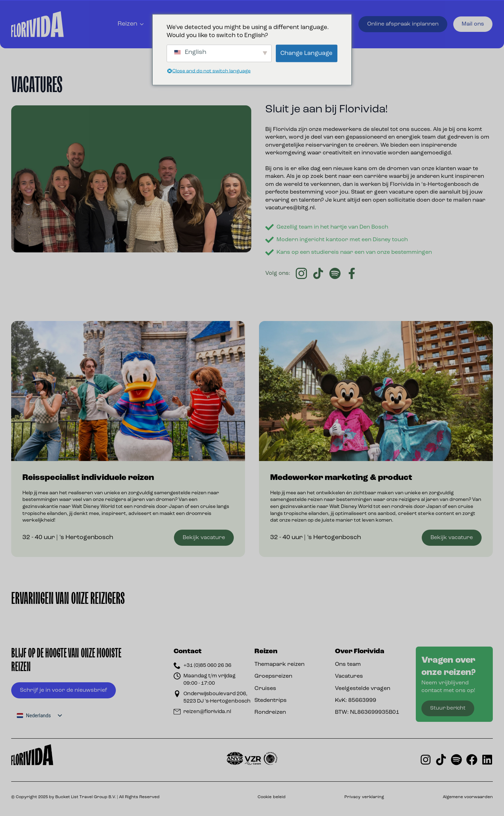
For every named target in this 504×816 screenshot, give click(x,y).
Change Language (306, 53)
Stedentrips (271, 700)
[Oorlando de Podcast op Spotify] (456, 760)
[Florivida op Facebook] (472, 760)
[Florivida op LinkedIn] (487, 760)
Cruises (265, 689)
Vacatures (349, 676)
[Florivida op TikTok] (441, 760)
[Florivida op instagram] (426, 760)
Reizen (127, 24)
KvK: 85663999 (356, 700)
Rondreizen (270, 712)
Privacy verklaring (364, 797)
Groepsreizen (273, 676)
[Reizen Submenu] (142, 24)
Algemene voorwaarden (468, 797)
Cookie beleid (272, 797)
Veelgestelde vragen (363, 689)
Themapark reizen (279, 664)
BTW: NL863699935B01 (367, 712)
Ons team (348, 664)
